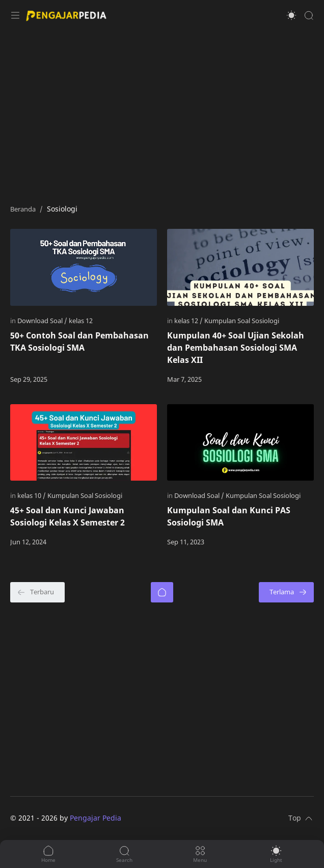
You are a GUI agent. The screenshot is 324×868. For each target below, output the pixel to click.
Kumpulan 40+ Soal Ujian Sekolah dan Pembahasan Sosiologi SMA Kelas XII (236, 348)
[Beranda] (162, 592)
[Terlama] (286, 592)
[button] (291, 15)
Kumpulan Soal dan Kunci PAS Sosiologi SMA (229, 516)
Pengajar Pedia (96, 818)
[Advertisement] (162, 112)
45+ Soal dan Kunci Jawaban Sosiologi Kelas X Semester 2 (67, 516)
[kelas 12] (81, 321)
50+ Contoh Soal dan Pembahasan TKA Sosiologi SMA (79, 341)
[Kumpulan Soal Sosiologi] (242, 321)
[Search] (309, 15)
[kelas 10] (32, 495)
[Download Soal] (42, 321)
